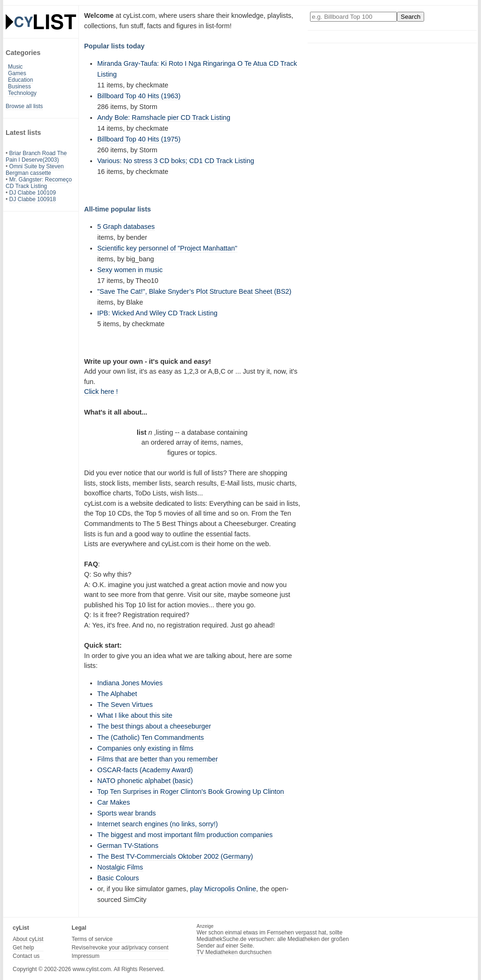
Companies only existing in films (145, 748)
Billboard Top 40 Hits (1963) (139, 96)
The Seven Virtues (125, 705)
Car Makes (114, 802)
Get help (23, 948)
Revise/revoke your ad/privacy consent (120, 948)
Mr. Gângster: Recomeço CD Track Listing (39, 183)
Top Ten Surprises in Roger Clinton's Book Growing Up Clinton (191, 792)
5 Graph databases (126, 227)
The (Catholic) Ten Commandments (151, 737)
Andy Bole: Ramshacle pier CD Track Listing (164, 118)
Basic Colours (118, 878)
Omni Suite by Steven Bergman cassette (35, 170)
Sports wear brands (127, 813)
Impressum (85, 956)
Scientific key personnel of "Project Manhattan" (167, 248)
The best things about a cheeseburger (154, 726)
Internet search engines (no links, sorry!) (158, 824)
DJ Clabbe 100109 (33, 193)
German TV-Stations (128, 846)
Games (17, 73)
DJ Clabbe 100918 (33, 199)
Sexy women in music (130, 270)
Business (19, 86)
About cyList (28, 939)
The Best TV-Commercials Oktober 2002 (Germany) (175, 856)
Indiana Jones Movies (130, 683)
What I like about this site (135, 715)
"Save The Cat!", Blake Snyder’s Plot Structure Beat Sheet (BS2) (194, 291)
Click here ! (101, 392)
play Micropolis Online (223, 889)
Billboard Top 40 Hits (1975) (139, 139)
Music (15, 67)
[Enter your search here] (353, 17)
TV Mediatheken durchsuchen (234, 952)
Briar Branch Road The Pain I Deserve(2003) (36, 157)
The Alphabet (117, 694)
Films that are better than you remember (158, 759)
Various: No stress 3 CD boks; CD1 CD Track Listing (176, 161)
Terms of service (92, 939)
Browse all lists (24, 106)
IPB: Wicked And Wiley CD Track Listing (157, 313)
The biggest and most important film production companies (185, 835)
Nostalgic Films (120, 867)
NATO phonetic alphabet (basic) (145, 781)
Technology (22, 93)
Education (20, 80)
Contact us (26, 956)
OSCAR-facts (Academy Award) (145, 770)
